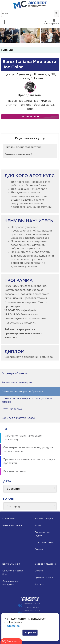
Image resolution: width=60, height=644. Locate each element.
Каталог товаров (44, 519)
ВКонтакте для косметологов (29, 613)
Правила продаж (44, 578)
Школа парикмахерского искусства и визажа (27, 400)
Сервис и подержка (46, 564)
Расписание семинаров (17, 382)
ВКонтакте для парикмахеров (29, 605)
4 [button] (48, 40)
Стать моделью (12, 409)
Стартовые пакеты (45, 543)
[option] (10, 35)
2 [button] (39, 40)
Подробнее (12, 626)
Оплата (39, 571)
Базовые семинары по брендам (22, 391)
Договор (40, 584)
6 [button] (58, 40)
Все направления (15, 472)
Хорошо (30, 632)
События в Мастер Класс (18, 418)
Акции (38, 525)
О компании (9, 519)
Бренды (7, 50)
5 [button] (53, 40)
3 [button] (44, 40)
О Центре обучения (15, 374)
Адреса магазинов (12, 525)
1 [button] (34, 40)
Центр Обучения (11, 564)
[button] (11, 641)
